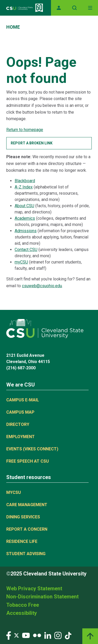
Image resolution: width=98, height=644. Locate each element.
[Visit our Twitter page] (16, 635)
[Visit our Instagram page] (58, 635)
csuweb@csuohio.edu (42, 286)
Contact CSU (26, 250)
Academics (25, 218)
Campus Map (20, 412)
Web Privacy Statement (34, 588)
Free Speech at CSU (28, 461)
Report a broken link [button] (32, 143)
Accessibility (22, 613)
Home (13, 27)
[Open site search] (74, 8)
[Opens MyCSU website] (59, 8)
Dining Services (23, 517)
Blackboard (25, 181)
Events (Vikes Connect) (32, 449)
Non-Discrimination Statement (42, 597)
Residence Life (22, 541)
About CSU (24, 206)
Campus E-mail (23, 400)
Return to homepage (25, 130)
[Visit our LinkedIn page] (48, 635)
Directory (18, 424)
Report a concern (27, 529)
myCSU (21, 262)
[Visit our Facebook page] (9, 635)
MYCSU (14, 492)
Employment (21, 437)
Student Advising (26, 554)
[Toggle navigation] (90, 8)
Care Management (27, 505)
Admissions (26, 231)
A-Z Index (24, 187)
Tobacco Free (23, 605)
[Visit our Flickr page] (37, 635)
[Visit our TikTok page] (68, 635)
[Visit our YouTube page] (26, 635)
